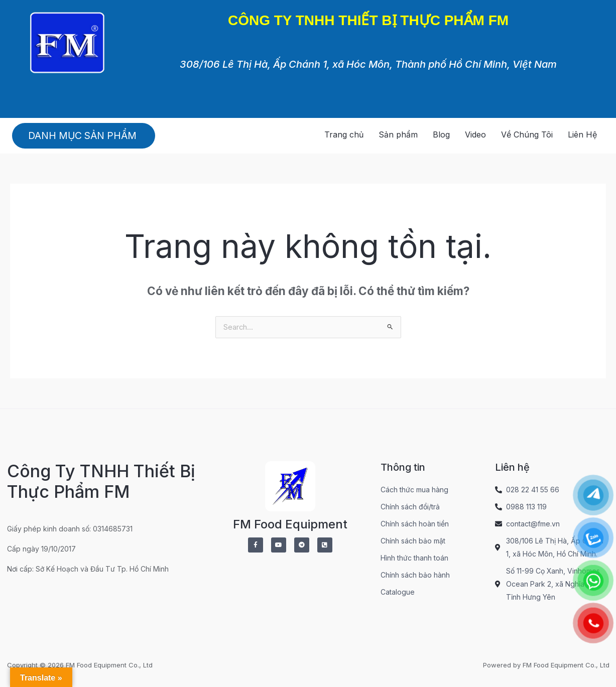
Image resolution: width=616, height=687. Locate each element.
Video (475, 134)
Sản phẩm (398, 134)
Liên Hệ (582, 134)
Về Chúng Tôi (527, 134)
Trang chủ (344, 134)
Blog (441, 134)
